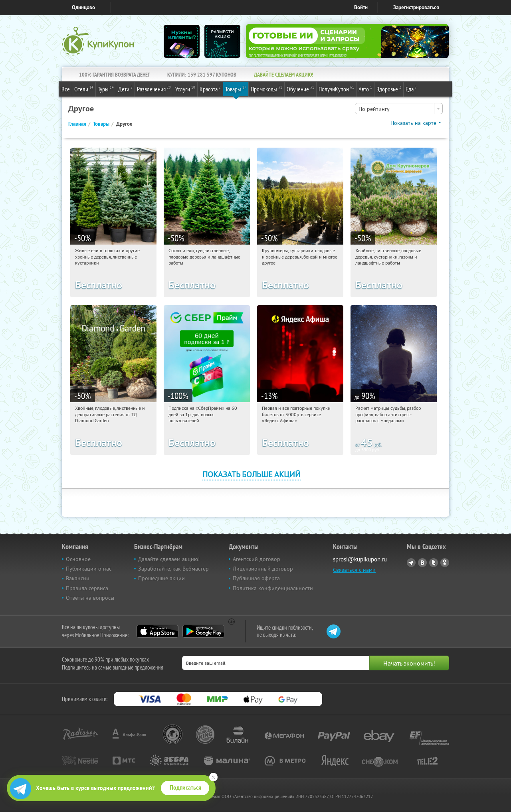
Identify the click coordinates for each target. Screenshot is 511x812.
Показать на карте (413, 123)
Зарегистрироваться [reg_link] (416, 7)
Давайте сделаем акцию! (169, 559)
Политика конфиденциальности (273, 588)
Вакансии (78, 578)
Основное (78, 559)
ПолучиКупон (336, 89)
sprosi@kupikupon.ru (360, 559)
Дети (125, 89)
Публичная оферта (256, 578)
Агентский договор (256, 559)
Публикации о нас (89, 569)
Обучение (300, 89)
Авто (365, 89)
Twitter (434, 563)
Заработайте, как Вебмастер (173, 569)
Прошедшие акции (161, 578)
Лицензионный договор (263, 569)
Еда (411, 89)
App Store (157, 631)
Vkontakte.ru (422, 563)
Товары (236, 89)
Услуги (185, 89)
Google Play (203, 631)
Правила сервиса (87, 588)
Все (66, 89)
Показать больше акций (252, 474)
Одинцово (83, 7)
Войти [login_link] (361, 7)
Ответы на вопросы (90, 598)
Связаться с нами (354, 570)
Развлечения (154, 89)
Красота (210, 89)
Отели (84, 89)
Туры (106, 89)
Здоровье (389, 89)
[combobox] (399, 109)
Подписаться (185, 788)
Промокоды (266, 89)
